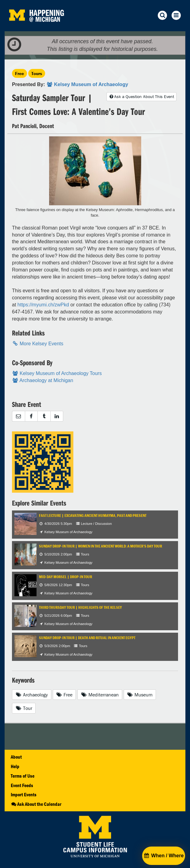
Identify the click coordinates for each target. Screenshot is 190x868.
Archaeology (32, 695)
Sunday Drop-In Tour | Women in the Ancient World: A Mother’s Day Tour (101, 546)
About (16, 757)
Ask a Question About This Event (142, 97)
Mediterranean (100, 695)
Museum (140, 695)
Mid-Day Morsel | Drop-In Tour (66, 577)
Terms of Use (23, 776)
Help (15, 766)
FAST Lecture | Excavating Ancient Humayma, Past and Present (93, 515)
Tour (24, 708)
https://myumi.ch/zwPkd (43, 305)
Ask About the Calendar (36, 804)
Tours (37, 73)
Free (19, 73)
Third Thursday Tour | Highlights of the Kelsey (80, 607)
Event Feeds (22, 785)
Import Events (24, 794)
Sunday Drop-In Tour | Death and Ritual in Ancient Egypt (87, 638)
